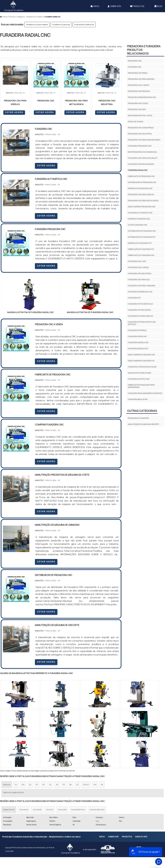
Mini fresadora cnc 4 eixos (140, 116)
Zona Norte (24, 810)
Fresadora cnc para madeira (37, 25)
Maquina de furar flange (139, 373)
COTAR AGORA (14, 112)
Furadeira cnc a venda (138, 267)
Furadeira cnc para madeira (141, 164)
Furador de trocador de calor (142, 367)
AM (95, 785)
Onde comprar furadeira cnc (141, 355)
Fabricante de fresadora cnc (141, 176)
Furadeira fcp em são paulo (140, 304)
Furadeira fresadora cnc (140, 146)
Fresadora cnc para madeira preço (144, 140)
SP (37, 785)
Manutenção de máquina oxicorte (144, 424)
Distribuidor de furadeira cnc (142, 231)
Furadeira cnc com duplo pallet (143, 158)
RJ (16, 785)
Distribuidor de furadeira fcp (142, 237)
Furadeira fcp (134, 298)
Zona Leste (62, 810)
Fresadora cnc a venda (139, 85)
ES (30, 785)
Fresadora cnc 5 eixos (138, 103)
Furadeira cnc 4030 (137, 261)
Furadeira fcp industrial (139, 310)
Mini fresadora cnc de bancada (142, 152)
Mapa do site (141, 837)
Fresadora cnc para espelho (141, 195)
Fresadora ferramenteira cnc (142, 97)
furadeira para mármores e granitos (145, 393)
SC (50, 785)
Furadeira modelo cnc (138, 342)
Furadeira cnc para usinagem (141, 286)
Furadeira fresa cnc (137, 336)
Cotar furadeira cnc (137, 225)
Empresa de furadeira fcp (84, 25)
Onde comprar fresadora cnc (142, 207)
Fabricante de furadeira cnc (141, 255)
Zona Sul (50, 810)
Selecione (7, 785)
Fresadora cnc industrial (140, 134)
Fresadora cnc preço (138, 73)
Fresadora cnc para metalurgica (143, 201)
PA (102, 785)
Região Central (9, 810)
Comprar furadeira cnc (139, 219)
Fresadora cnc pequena (139, 91)
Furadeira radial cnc (138, 170)
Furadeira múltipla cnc (139, 379)
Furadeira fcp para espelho (140, 316)
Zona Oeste (37, 810)
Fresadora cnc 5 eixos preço (141, 128)
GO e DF (86, 785)
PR (43, 785)
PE (64, 785)
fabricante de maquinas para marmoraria (141, 386)
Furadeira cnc (135, 67)
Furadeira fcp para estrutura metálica (142, 323)
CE (77, 785)
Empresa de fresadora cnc (140, 188)
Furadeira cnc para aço (61, 25)
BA (71, 785)
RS (57, 785)
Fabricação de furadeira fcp (141, 249)
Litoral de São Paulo (97, 810)
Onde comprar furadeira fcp (141, 361)
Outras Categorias (142, 411)
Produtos (137, 6)
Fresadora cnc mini (137, 109)
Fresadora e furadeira (138, 418)
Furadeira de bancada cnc (140, 292)
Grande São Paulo (78, 810)
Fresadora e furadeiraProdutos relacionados (144, 50)
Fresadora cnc (135, 61)
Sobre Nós (114, 6)
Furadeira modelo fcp (138, 349)
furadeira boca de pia (138, 399)
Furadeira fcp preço (137, 330)
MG (23, 785)
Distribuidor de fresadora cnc (142, 182)
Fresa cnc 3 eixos (135, 122)
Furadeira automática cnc (140, 213)
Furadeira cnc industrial (140, 273)
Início (95, 6)
